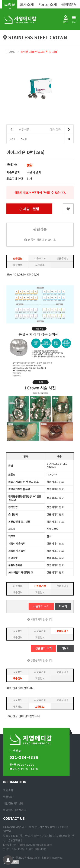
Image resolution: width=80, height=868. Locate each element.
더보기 (63, 606)
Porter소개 (48, 4)
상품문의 (62, 258)
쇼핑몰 (10, 4)
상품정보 (18, 258)
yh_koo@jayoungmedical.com (33, 845)
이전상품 (18, 129)
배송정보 (18, 265)
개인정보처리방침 (13, 803)
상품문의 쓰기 (44, 648)
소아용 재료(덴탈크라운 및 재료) (39, 52)
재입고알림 (29, 209)
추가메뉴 (70, 4)
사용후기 (40, 258)
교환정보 (40, 265)
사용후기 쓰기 (41, 606)
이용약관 (8, 797)
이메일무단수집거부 (15, 810)
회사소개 (27, 4)
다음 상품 (62, 129)
